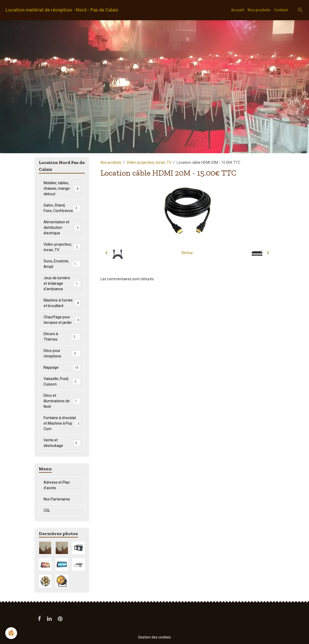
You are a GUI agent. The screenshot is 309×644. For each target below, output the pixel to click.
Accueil (237, 10)
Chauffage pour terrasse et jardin (62, 320)
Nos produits (259, 10)
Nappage (62, 368)
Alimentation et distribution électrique (62, 228)
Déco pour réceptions (62, 353)
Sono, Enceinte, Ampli (62, 264)
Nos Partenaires (57, 499)
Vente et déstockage (62, 443)
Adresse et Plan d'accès (57, 485)
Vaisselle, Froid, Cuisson (62, 381)
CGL (47, 510)
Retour (187, 253)
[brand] (62, 10)
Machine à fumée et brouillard (62, 303)
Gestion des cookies (154, 637)
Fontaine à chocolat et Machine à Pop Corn (62, 423)
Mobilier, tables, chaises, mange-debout (62, 188)
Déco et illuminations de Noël (62, 401)
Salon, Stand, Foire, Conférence (62, 208)
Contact (281, 10)
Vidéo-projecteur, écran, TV (149, 162)
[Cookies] (11, 633)
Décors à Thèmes (62, 337)
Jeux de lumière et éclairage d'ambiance (62, 283)
